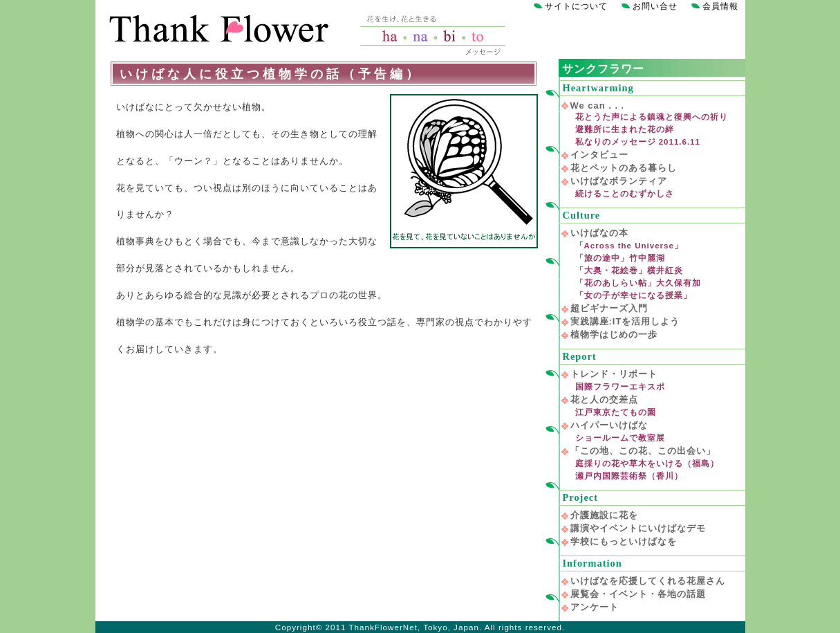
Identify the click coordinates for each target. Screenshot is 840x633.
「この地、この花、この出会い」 (643, 451)
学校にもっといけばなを (624, 541)
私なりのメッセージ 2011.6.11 (638, 142)
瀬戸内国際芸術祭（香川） (629, 476)
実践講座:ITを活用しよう (625, 321)
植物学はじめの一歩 (614, 334)
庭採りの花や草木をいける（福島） (647, 464)
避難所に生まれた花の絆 (625, 129)
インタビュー (599, 155)
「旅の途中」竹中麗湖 (620, 258)
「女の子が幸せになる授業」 (634, 295)
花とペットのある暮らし (624, 168)
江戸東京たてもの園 (616, 412)
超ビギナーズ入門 (609, 308)
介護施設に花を (604, 515)
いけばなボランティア (619, 181)
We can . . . (598, 105)
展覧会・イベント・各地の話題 (638, 594)
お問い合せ (655, 6)
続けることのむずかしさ (625, 194)
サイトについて (576, 6)
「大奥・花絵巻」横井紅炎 (629, 270)
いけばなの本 (599, 233)
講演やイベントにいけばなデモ (638, 528)
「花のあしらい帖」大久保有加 (638, 283)
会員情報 (720, 6)
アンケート (595, 607)
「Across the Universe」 (629, 246)
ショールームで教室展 (620, 438)
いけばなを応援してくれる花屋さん (648, 581)
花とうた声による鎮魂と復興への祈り (652, 117)
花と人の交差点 (604, 400)
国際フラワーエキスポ (620, 387)
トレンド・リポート (614, 374)
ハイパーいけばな (609, 425)
